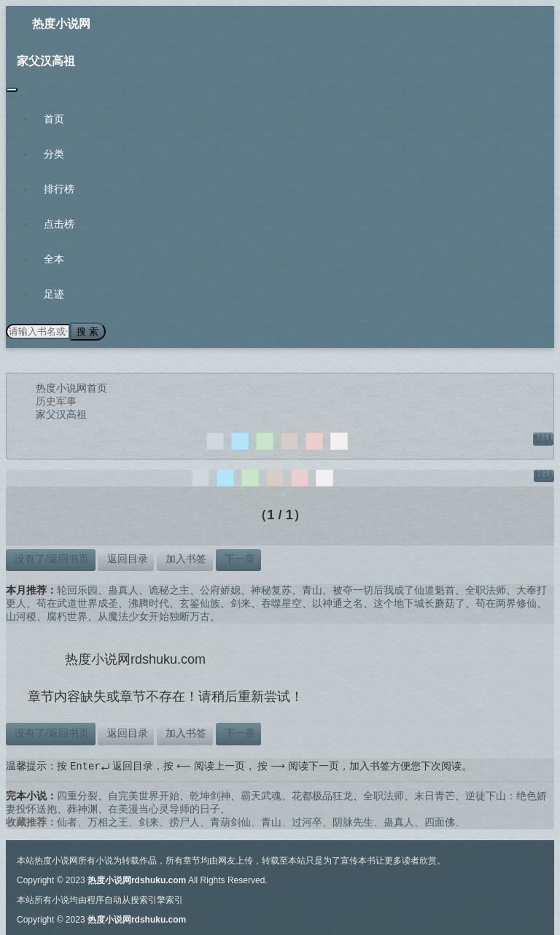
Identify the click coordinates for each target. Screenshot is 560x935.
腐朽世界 (67, 616)
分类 (54, 154)
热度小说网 (61, 24)
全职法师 (486, 589)
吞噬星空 (281, 602)
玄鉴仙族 (200, 602)
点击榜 (59, 224)
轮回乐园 (77, 589)
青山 (312, 589)
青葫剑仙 (230, 821)
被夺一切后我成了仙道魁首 (394, 589)
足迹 (54, 294)
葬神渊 (82, 808)
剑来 (241, 602)
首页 (54, 119)
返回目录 (126, 558)
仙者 (67, 821)
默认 (543, 438)
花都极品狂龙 (322, 795)
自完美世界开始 (144, 795)
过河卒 (307, 821)
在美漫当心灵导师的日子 (164, 808)
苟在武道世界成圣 (77, 602)
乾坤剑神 (210, 795)
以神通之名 (338, 602)
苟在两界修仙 (506, 602)
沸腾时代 (149, 602)
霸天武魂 (261, 795)
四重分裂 (77, 795)
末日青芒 (435, 795)
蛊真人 (123, 589)
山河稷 (21, 616)
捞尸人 (184, 821)
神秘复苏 (271, 589)
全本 (54, 259)
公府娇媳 (220, 589)
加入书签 (184, 558)
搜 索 (87, 331)
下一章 (238, 558)
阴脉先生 (353, 821)
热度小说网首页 (71, 387)
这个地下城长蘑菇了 (419, 602)
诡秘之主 (169, 589)
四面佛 (440, 821)
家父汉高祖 (46, 61)
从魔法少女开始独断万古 (154, 616)
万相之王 (108, 821)
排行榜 (59, 189)
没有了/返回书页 (50, 558)
